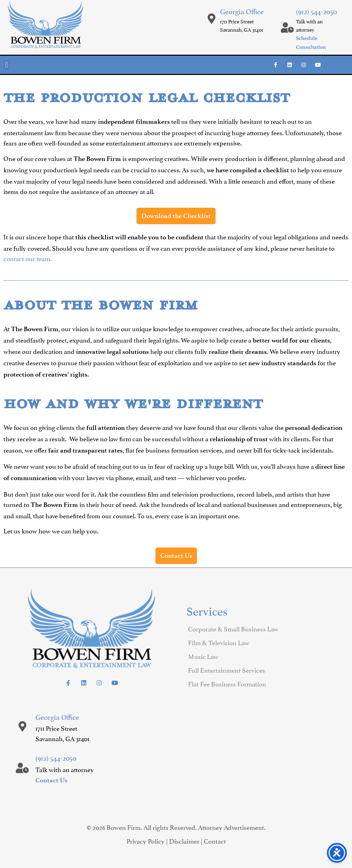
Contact (215, 840)
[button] (7, 65)
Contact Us (51, 780)
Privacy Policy (146, 840)
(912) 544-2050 (316, 11)
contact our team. (27, 258)
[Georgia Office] (211, 19)
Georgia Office (242, 11)
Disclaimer (184, 840)
